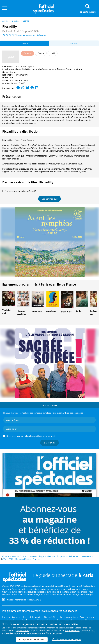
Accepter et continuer (32, 639)
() (50, 145)
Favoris (41, 35)
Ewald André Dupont (24, 66)
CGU (11, 559)
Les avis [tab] (74, 43)
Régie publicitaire (47, 556)
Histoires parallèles (22, 313)
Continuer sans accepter (67, 639)
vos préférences (72, 630)
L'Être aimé (66, 312)
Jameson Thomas (57, 69)
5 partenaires (23, 630)
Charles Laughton (74, 69)
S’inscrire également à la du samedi (30, 436)
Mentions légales (23, 559)
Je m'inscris (50, 443)
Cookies (36, 559)
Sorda (78, 311)
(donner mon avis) (26, 35)
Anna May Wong (40, 69)
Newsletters (87, 556)
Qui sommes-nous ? (12, 556)
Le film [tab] (25, 43)
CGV (4, 559)
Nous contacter (30, 556)
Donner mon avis (50, 199)
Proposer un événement (68, 556)
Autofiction (51, 311)
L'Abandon (37, 311)
